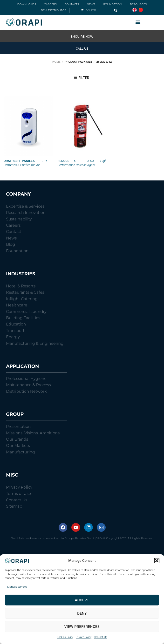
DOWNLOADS (27, 4)
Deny (82, 613)
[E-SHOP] (82, 10)
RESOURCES (138, 4)
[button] (157, 561)
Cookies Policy (65, 637)
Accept (82, 600)
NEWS (91, 4)
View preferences (82, 627)
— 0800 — (82, 163)
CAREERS (50, 4)
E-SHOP (91, 10)
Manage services (17, 587)
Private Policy (84, 637)
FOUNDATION (113, 4)
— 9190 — (28, 163)
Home (56, 62)
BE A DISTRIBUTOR (54, 10)
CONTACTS (72, 4)
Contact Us (101, 637)
